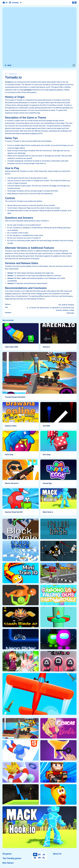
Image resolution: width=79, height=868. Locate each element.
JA (44, 855)
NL (35, 858)
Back (8, 65)
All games (7, 854)
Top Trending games (12, 858)
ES (39, 855)
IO (6, 74)
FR (39, 858)
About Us (57, 854)
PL (44, 858)
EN (35, 855)
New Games (8, 863)
